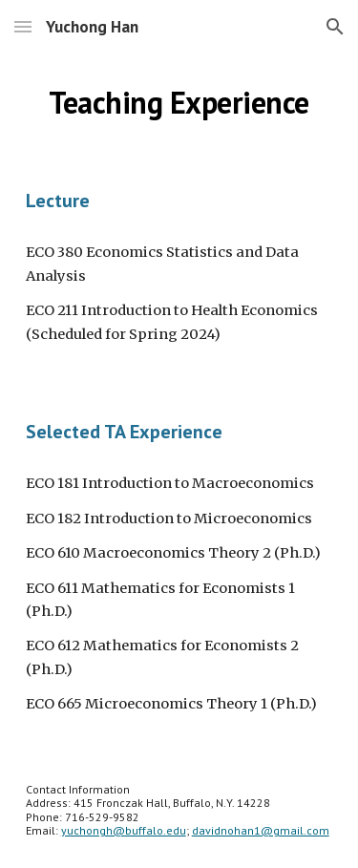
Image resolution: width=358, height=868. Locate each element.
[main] (179, 102)
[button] (23, 26)
